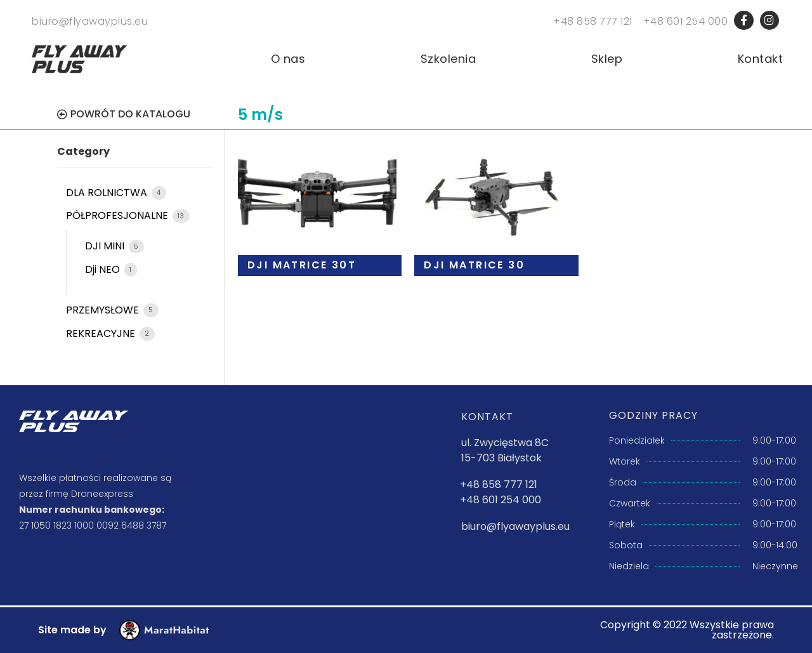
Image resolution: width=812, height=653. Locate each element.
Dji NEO (104, 269)
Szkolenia (449, 59)
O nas (288, 59)
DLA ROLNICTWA (108, 193)
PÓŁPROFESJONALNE (118, 216)
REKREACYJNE (102, 333)
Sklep (607, 59)
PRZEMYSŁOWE (104, 310)
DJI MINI (106, 247)
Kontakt (761, 59)
